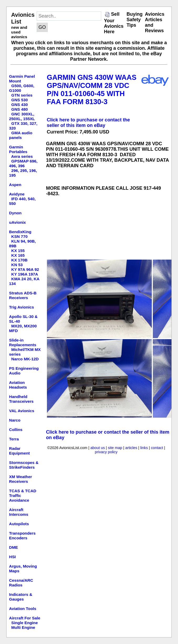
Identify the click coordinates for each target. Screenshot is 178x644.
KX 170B (19, 260)
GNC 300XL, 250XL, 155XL (22, 116)
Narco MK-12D (25, 359)
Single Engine (25, 623)
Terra (14, 439)
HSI (13, 557)
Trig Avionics (22, 307)
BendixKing (20, 232)
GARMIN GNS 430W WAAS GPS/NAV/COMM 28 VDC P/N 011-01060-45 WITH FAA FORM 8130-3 (92, 90)
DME (14, 547)
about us (98, 448)
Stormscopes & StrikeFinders (24, 465)
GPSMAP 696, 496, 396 (23, 163)
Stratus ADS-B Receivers (23, 295)
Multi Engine (23, 627)
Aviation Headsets (18, 385)
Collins (16, 430)
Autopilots (19, 524)
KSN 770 (19, 236)
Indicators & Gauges (21, 597)
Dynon (15, 213)
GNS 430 (20, 105)
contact (157, 448)
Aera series (22, 156)
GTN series (22, 95)
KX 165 (18, 255)
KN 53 (17, 265)
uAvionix (18, 222)
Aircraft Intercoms (19, 512)
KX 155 (18, 251)
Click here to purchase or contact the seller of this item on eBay (88, 123)
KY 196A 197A (25, 274)
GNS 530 (20, 100)
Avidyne (17, 194)
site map (115, 448)
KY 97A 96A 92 (25, 269)
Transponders (22, 533)
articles (131, 448)
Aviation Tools (23, 609)
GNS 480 (20, 109)
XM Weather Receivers (21, 479)
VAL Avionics (22, 411)
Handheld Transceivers (21, 399)
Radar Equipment (20, 451)
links (144, 448)
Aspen (15, 185)
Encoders (18, 538)
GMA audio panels (21, 135)
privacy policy (106, 452)
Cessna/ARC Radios (21, 583)
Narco (15, 420)
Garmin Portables (18, 149)
